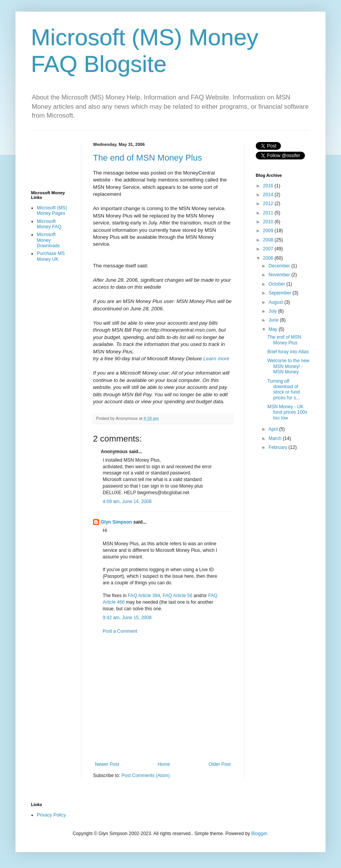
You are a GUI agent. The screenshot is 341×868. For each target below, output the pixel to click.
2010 (269, 222)
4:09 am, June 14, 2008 (127, 502)
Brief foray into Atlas (288, 352)
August (276, 302)
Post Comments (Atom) (146, 776)
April (274, 429)
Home (164, 764)
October (277, 284)
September (281, 293)
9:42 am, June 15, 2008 (127, 618)
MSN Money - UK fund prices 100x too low (287, 412)
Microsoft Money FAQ (49, 224)
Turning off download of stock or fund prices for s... (284, 389)
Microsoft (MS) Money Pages (52, 211)
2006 (269, 258)
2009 (269, 231)
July (273, 311)
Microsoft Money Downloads (48, 240)
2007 (269, 249)
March (276, 438)
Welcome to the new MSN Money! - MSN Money (288, 366)
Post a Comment (120, 631)
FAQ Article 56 (178, 596)
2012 (269, 204)
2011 (269, 213)
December (280, 266)
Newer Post (107, 764)
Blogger (259, 834)
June (274, 320)
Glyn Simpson (116, 522)
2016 (269, 186)
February (278, 447)
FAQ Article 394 (144, 596)
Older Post (220, 764)
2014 (269, 195)
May (274, 329)
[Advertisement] (177, 698)
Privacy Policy (51, 815)
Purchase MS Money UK (51, 256)
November (280, 275)
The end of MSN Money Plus (147, 158)
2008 (269, 240)
